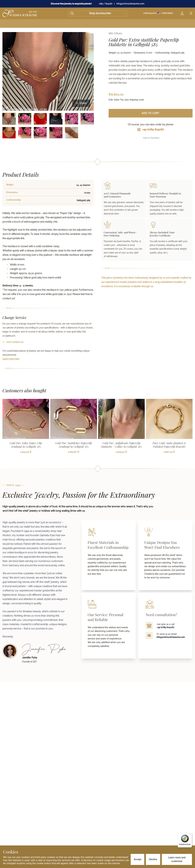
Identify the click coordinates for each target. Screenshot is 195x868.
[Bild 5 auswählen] (72, 119)
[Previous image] (6, 71)
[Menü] (190, 835)
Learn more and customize (177, 859)
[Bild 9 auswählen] (40, 133)
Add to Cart (151, 113)
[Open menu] (191, 13)
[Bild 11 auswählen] (72, 133)
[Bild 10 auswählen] (56, 133)
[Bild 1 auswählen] (9, 119)
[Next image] (91, 71)
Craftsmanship (13, 200)
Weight (10, 185)
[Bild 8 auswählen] (25, 133)
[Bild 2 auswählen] (25, 119)
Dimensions (12, 192)
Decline (153, 859)
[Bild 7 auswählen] (9, 133)
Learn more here (11, 359)
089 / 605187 (106, 4)
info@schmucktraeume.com (130, 4)
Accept (137, 859)
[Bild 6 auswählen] (87, 119)
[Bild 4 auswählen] (56, 119)
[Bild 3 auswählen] (40, 119)
